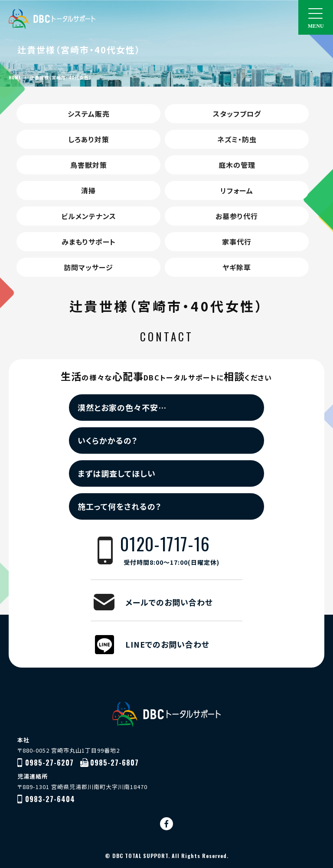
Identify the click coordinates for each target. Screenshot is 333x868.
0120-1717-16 (181, 551)
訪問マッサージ (88, 267)
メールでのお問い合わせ (169, 602)
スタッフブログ (237, 114)
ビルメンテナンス (89, 216)
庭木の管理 (237, 165)
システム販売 (89, 114)
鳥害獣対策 (89, 165)
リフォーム (237, 190)
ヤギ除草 (237, 267)
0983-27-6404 (50, 799)
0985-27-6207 (49, 763)
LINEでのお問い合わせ (167, 644)
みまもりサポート (89, 242)
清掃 (88, 190)
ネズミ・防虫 (237, 139)
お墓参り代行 (237, 216)
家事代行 (237, 242)
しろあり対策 (89, 139)
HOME (15, 77)
